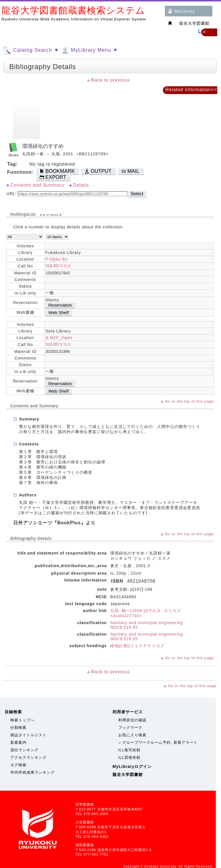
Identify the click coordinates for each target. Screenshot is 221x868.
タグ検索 (18, 765)
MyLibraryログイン (132, 766)
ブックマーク (130, 728)
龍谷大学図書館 (128, 775)
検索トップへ (22, 720)
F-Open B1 (57, 259)
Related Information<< (191, 90)
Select (137, 194)
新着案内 (18, 742)
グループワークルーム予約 (146, 742)
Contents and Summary (37, 185)
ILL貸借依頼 (129, 757)
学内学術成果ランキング (33, 772)
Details (81, 185)
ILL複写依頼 (129, 750)
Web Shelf (59, 312)
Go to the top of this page (189, 401)
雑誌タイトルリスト (28, 735)
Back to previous (110, 80)
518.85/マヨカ (58, 266)
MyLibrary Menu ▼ (89, 50)
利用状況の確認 (132, 720)
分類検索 (18, 728)
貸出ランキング (24, 750)
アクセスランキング (28, 757)
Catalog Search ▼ (31, 50)
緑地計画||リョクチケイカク (137, 646)
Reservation (60, 305)
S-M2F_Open (59, 338)
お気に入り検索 (132, 735)
